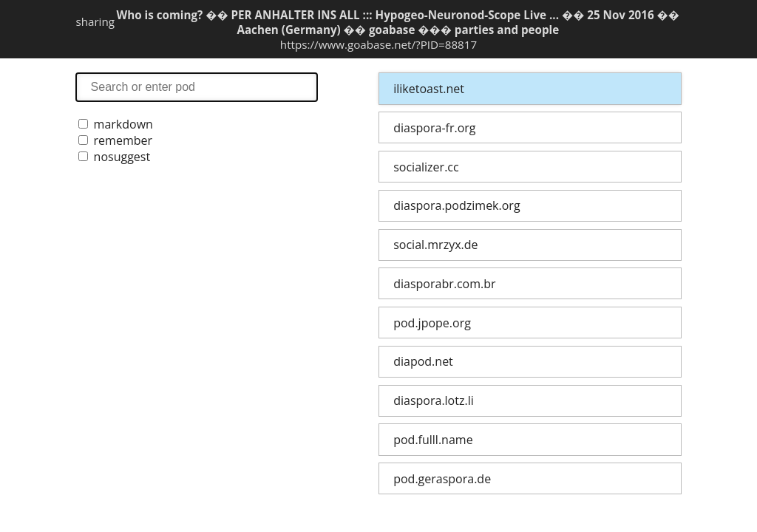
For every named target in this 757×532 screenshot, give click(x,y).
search (197, 87)
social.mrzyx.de (435, 245)
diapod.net (423, 361)
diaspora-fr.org (434, 128)
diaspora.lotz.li (434, 400)
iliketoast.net (429, 89)
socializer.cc (426, 167)
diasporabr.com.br (444, 284)
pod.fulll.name (433, 440)
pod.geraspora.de (442, 479)
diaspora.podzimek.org (456, 205)
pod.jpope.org (432, 323)
